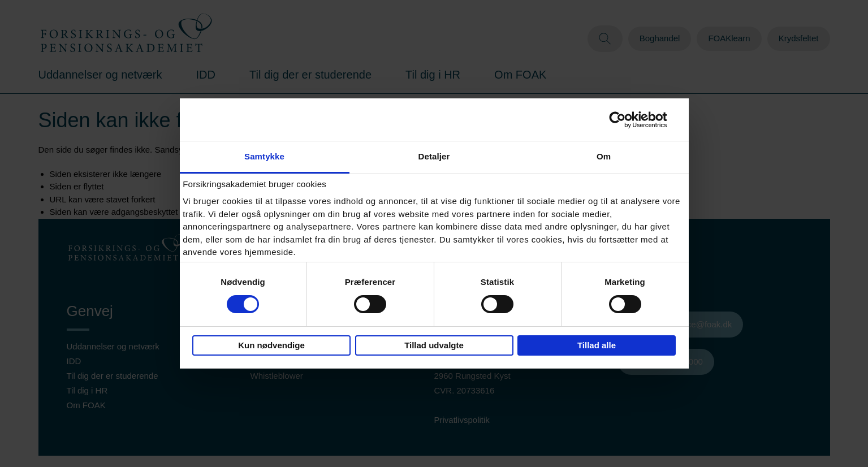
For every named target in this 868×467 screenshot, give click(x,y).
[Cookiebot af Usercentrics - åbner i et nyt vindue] (626, 120)
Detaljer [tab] (434, 156)
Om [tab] (604, 156)
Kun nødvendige (271, 345)
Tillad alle (597, 345)
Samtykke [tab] (264, 156)
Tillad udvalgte (434, 345)
